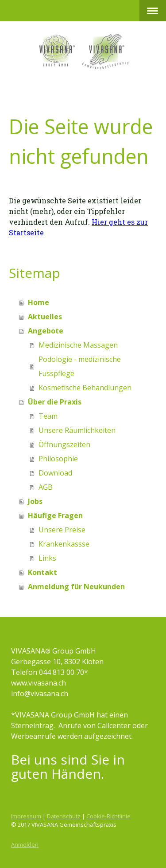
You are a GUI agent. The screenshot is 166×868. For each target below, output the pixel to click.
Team (48, 416)
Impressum (26, 816)
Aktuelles (45, 317)
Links (47, 558)
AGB (46, 487)
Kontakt (42, 572)
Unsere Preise (62, 530)
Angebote (46, 331)
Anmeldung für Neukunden (76, 587)
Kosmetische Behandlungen (85, 388)
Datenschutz (64, 816)
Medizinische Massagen (78, 345)
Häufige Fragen (55, 515)
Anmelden (25, 844)
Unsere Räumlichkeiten (77, 430)
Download (55, 473)
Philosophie (58, 459)
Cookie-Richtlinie (108, 816)
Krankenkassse (64, 544)
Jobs (35, 501)
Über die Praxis (55, 402)
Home (39, 302)
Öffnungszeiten (64, 444)
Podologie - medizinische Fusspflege (80, 366)
